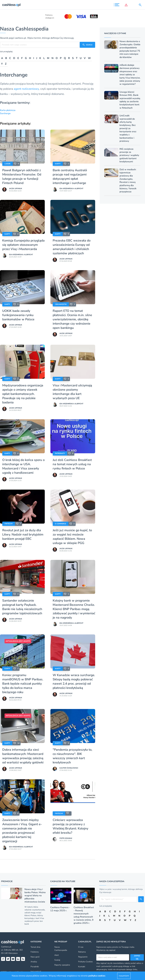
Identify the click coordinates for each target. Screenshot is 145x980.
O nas (81, 947)
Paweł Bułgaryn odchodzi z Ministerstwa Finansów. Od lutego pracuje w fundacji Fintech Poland (22, 177)
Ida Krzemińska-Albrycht (71, 189)
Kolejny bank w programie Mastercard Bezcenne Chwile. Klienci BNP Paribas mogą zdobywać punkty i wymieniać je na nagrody (74, 609)
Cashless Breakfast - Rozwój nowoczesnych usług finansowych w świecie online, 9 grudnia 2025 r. (84, 915)
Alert (57, 955)
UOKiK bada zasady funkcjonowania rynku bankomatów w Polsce (18, 315)
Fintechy (9, 524)
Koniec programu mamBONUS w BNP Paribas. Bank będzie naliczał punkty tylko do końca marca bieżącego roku (23, 684)
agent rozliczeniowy (26, 89)
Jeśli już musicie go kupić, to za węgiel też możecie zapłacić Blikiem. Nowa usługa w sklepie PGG (72, 537)
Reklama (82, 952)
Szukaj (57, 960)
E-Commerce (61, 524)
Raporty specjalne (62, 965)
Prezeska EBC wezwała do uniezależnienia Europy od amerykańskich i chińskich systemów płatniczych (72, 247)
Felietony (35, 952)
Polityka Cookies (85, 962)
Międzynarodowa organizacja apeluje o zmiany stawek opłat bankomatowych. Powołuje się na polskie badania (23, 394)
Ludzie (8, 164)
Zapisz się (137, 957)
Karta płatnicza (8, 110)
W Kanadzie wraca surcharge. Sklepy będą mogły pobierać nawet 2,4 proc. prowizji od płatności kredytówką (74, 681)
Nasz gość (35, 957)
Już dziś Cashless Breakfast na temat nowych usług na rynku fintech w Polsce (72, 464)
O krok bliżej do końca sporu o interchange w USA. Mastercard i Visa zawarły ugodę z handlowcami (23, 466)
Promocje (7, 881)
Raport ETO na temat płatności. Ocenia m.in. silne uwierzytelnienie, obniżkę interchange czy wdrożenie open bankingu (72, 319)
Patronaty (60, 453)
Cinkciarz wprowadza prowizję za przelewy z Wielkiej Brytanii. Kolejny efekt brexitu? (70, 826)
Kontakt (82, 967)
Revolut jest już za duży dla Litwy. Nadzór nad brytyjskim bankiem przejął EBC (23, 535)
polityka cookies (97, 976)
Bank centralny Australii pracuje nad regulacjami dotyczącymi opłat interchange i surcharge (70, 177)
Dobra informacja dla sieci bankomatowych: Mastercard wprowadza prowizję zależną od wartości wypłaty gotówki (23, 756)
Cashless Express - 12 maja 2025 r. (60, 909)
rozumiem (124, 976)
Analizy (34, 962)
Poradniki (35, 967)
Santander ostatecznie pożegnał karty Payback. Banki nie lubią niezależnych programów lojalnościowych (22, 607)
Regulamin (83, 957)
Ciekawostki (61, 304)
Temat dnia (35, 947)
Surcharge (5, 113)
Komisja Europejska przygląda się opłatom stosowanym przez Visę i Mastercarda (23, 245)
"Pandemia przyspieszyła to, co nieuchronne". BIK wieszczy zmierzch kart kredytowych (72, 756)
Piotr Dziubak (66, 838)
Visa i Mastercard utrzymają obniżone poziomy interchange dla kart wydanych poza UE (72, 392)
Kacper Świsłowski (69, 768)
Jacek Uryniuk (16, 189)
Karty (58, 164)
